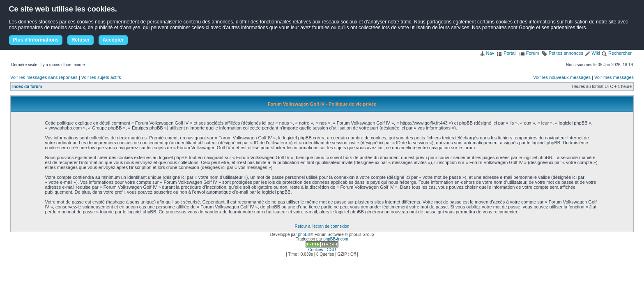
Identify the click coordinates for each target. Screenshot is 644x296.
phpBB (304, 235)
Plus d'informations (36, 40)
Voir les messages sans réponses (44, 77)
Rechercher (616, 53)
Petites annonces (562, 53)
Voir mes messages (614, 77)
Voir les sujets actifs (101, 77)
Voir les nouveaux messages (562, 77)
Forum (529, 53)
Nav (487, 53)
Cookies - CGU (322, 250)
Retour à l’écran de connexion (322, 226)
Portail (506, 53)
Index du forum (27, 87)
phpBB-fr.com (336, 239)
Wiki (592, 53)
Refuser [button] (81, 40)
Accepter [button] (113, 40)
